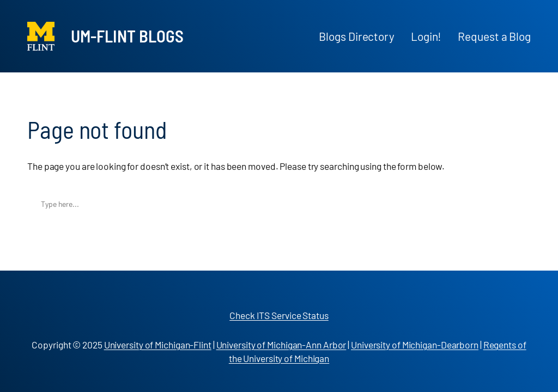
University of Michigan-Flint (158, 345)
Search (520, 204)
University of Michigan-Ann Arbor (281, 345)
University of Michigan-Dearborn (415, 345)
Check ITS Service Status (279, 315)
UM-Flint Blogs (127, 36)
